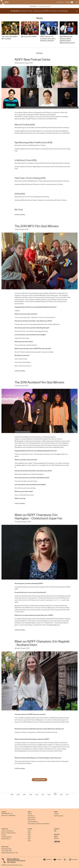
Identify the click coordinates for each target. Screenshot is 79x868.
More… (30, 841)
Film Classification (33, 822)
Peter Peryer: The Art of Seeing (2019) (30, 178)
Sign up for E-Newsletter (8, 815)
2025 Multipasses (6, 849)
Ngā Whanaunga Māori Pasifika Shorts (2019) (33, 142)
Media (56, 812)
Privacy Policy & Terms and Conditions (39, 824)
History (30, 814)
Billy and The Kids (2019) (25, 125)
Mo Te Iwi (19, 209)
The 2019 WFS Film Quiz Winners (37, 226)
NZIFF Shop (5, 847)
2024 (29, 833)
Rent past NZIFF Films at (57, 836)
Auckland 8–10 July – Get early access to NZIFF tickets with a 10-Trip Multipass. (39, 11)
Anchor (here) (29, 117)
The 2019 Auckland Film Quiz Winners (39, 382)
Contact (4, 812)
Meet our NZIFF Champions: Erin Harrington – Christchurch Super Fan (38, 517)
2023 (29, 835)
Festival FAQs (32, 820)
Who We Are (31, 816)
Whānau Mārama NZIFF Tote (10, 853)
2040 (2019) (20, 194)
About (30, 812)
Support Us (5, 829)
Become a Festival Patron (9, 833)
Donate (4, 835)
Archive (30, 829)
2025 (29, 831)
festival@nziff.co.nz (7, 813)
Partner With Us (6, 839)
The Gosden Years (7, 851)
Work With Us (32, 818)
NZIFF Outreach (59, 816)
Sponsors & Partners (7, 831)
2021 (29, 839)
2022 (29, 837)
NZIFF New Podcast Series (32, 59)
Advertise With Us (7, 837)
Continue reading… (20, 215)
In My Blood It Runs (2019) (26, 160)
